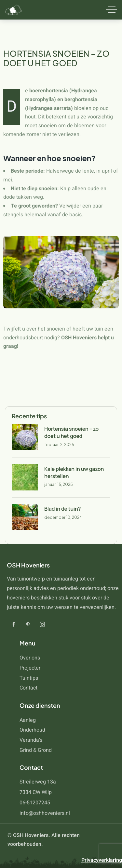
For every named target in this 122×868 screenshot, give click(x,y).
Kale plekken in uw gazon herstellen (74, 473)
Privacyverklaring (102, 860)
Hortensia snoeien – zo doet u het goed (71, 432)
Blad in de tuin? (62, 509)
